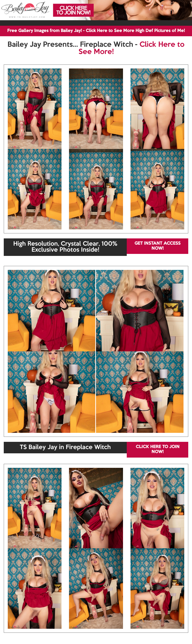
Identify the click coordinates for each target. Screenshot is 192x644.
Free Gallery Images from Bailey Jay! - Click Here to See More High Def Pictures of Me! (96, 31)
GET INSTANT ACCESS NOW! (157, 246)
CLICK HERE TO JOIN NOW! (158, 449)
